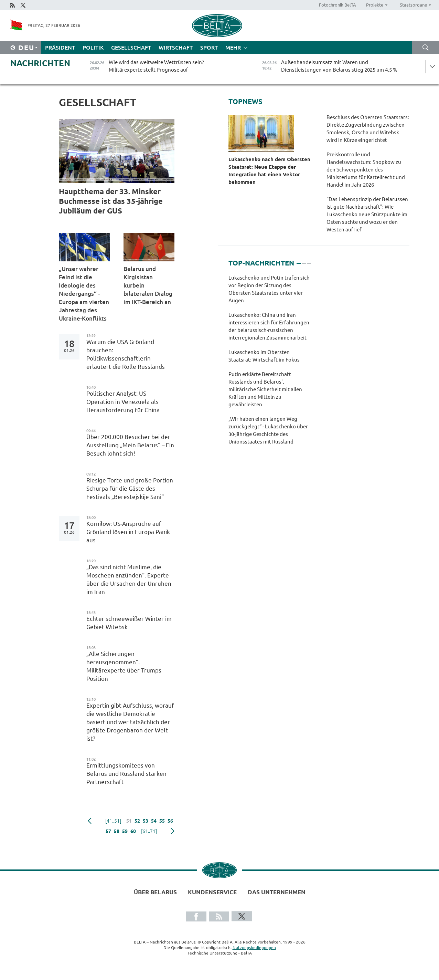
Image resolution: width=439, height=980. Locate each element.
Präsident (60, 48)
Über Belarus (155, 892)
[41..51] (113, 821)
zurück (90, 821)
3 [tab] (309, 260)
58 (117, 831)
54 (154, 821)
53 (146, 821)
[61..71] (149, 831)
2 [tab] (304, 260)
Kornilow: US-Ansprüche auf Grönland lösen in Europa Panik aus (128, 532)
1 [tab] (299, 260)
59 (125, 831)
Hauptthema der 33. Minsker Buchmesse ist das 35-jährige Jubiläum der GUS (111, 201)
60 (133, 831)
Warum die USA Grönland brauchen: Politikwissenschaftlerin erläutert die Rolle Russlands (126, 354)
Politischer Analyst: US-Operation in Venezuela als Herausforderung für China (124, 402)
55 (162, 821)
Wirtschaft (176, 48)
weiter (173, 831)
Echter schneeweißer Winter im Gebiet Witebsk (129, 623)
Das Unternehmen (277, 892)
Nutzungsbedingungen (254, 947)
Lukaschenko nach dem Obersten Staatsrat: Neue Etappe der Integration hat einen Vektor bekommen (269, 171)
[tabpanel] (270, 363)
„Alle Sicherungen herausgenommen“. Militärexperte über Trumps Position (124, 666)
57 (108, 831)
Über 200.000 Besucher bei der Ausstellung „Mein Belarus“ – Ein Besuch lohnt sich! (130, 445)
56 (170, 821)
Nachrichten (40, 63)
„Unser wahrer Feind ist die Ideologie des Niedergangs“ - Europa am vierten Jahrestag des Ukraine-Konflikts (84, 294)
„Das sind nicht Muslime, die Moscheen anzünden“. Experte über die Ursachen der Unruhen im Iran (129, 579)
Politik (93, 48)
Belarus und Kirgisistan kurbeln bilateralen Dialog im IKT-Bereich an (148, 285)
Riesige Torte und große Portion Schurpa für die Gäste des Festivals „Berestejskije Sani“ (130, 488)
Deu (26, 48)
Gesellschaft (131, 48)
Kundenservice (212, 892)
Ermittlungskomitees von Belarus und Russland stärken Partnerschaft (126, 774)
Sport (209, 48)
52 (137, 821)
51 (129, 821)
